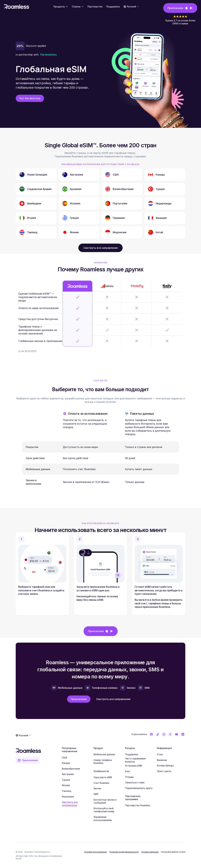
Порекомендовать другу (139, 788)
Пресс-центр (164, 771)
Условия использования (95, 852)
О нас (160, 754)
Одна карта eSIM (103, 777)
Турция (66, 780)
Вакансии (162, 760)
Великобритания (71, 769)
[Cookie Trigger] (173, 852)
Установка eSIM (134, 766)
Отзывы (129, 777)
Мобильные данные (104, 754)
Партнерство (95, 7)
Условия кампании (150, 852)
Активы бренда (165, 765)
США (64, 758)
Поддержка (132, 754)
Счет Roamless (101, 783)
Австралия (68, 774)
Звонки (97, 788)
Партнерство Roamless (138, 805)
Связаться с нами (135, 782)
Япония (66, 785)
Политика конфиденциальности (124, 852)
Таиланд (67, 791)
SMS (96, 794)
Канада (66, 763)
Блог (128, 771)
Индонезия (68, 797)
